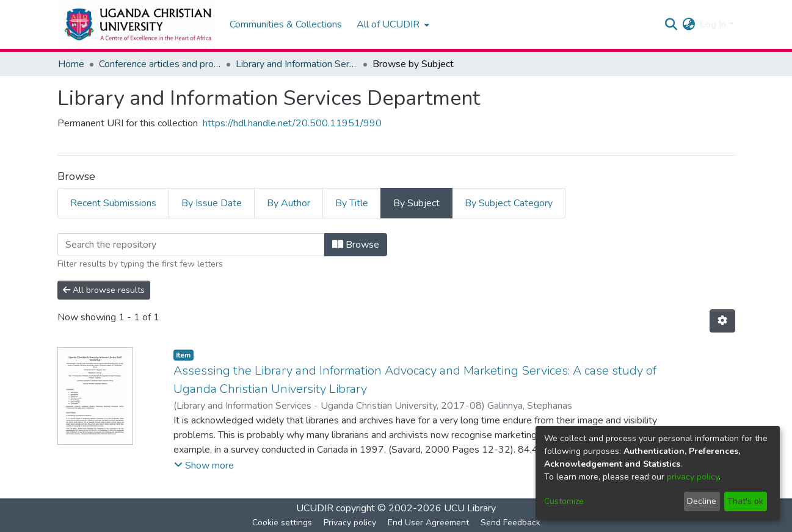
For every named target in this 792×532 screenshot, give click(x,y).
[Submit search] (671, 24)
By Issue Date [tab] (212, 203)
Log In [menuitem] (713, 24)
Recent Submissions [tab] (113, 203)
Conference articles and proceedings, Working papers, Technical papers (160, 64)
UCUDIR (315, 508)
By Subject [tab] (416, 203)
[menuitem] (392, 24)
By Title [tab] (352, 203)
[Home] (138, 24)
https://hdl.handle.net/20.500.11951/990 (292, 123)
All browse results (104, 290)
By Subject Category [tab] (509, 203)
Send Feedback (510, 523)
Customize (564, 501)
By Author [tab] (289, 203)
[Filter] (191, 245)
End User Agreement (428, 523)
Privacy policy (350, 523)
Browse (356, 245)
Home (71, 64)
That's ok (745, 501)
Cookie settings (282, 523)
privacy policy (693, 477)
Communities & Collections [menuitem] (286, 24)
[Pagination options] (722, 321)
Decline (702, 501)
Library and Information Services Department (297, 64)
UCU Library (470, 508)
